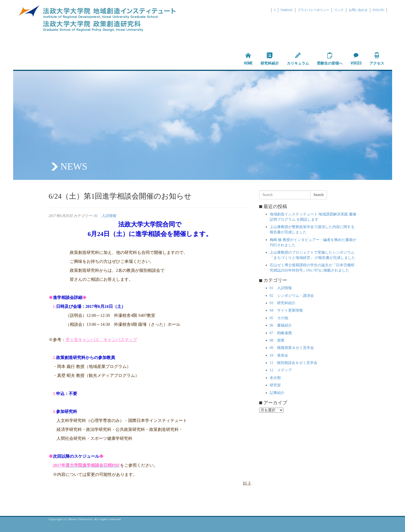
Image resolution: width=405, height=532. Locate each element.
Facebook (287, 10)
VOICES (356, 59)
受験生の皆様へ (330, 59)
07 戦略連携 (281, 333)
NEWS (74, 166)
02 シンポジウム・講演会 (292, 296)
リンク (339, 10)
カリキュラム (298, 59)
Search (319, 195)
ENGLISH (378, 10)
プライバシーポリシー (313, 10)
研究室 (275, 385)
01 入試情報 (105, 216)
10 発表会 (279, 355)
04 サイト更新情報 (286, 310)
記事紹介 (277, 393)
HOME (248, 59)
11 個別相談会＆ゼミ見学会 (294, 363)
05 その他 (279, 318)
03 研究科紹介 (283, 303)
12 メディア (281, 370)
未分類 (275, 378)
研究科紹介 (270, 59)
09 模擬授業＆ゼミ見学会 (292, 348)
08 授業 (277, 340)
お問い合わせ (358, 10)
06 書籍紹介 (281, 325)
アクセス (377, 59)
